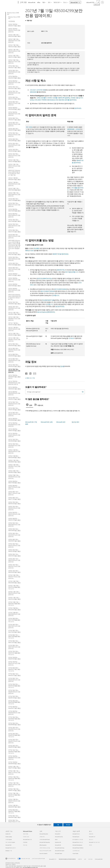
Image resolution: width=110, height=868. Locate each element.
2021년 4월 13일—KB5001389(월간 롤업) (14, 409)
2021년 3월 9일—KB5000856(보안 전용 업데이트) (14, 425)
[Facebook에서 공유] (26, 373)
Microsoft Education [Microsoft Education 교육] (44, 834)
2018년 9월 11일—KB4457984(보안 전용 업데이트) (14, 822)
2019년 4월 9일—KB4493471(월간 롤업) (14, 707)
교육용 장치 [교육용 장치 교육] (42, 837)
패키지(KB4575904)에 (48, 291)
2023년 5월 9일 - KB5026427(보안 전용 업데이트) (14, 114)
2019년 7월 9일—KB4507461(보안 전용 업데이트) (14, 663)
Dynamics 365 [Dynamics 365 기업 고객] (58, 842)
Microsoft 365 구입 (75, 2)
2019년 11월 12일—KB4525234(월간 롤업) (14, 598)
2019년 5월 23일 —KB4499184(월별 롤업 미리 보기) (14, 686)
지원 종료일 (12, 21)
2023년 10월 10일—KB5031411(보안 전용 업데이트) (14, 62)
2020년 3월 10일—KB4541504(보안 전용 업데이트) (14, 545)
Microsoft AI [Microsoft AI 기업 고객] (58, 834)
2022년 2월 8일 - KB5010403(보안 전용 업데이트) (14, 290)
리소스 (65, 2)
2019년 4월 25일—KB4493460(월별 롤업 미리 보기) (14, 702)
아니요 (68, 825)
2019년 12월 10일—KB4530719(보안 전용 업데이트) (14, 577)
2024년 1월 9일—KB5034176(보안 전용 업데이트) (14, 30)
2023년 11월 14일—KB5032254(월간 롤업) (14, 46)
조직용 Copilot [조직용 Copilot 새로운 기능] (9, 839)
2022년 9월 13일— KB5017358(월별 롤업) (14, 200)
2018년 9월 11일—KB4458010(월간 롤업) (14, 817)
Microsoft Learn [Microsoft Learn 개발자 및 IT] (76, 837)
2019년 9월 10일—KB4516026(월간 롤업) (14, 631)
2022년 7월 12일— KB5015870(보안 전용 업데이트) (14, 226)
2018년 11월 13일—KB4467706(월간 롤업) (14, 790)
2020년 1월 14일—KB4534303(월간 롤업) (14, 571)
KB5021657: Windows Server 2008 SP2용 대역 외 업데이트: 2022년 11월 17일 (14, 173)
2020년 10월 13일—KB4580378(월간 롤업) (14, 472)
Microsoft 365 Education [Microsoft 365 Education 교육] (45, 842)
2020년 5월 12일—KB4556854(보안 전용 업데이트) (14, 525)
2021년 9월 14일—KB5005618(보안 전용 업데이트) (14, 350)
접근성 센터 (75, 422)
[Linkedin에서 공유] (30, 373)
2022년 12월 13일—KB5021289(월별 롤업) (14, 161)
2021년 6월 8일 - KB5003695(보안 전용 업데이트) (14, 393)
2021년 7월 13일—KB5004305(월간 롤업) (14, 366)
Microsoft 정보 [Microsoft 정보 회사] (92, 837)
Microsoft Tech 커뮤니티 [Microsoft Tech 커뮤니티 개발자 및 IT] (78, 842)
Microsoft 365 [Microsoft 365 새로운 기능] (8, 845)
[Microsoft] (11, 2)
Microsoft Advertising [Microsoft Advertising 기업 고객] (60, 848)
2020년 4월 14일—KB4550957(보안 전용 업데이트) (14, 535)
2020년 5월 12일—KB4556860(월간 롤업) (14, 530)
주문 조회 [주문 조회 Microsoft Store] (25, 845)
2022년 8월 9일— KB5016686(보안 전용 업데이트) (14, 215)
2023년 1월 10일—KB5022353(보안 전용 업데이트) (14, 155)
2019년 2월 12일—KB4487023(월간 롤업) (14, 746)
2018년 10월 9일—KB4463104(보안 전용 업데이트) (14, 801)
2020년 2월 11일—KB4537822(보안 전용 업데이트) (14, 560)
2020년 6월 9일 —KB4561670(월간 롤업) (14, 519)
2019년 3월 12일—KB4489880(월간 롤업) (14, 724)
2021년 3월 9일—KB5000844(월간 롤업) (14, 419)
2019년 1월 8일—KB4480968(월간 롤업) (14, 763)
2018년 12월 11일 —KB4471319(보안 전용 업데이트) (14, 772)
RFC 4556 (29, 127)
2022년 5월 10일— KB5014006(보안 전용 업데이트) (14, 259)
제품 (44, 2)
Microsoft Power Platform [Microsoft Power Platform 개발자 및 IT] (78, 848)
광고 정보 (90, 859)
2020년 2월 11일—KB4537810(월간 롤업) (14, 555)
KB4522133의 (30, 250)
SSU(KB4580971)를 (48, 300)
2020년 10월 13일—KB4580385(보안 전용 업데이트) (14, 477)
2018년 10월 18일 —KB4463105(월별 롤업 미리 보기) (14, 795)
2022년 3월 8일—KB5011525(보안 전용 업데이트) (14, 280)
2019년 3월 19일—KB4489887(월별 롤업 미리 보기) (14, 719)
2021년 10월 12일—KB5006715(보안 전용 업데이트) (14, 339)
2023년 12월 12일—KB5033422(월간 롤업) (14, 35)
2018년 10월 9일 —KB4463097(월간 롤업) (14, 806)
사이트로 (71, 338)
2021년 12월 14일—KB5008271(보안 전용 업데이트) (14, 319)
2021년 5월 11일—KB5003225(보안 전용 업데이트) (14, 404)
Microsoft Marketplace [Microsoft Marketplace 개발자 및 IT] (77, 845)
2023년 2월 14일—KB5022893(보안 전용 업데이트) (14, 145)
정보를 (62, 366)
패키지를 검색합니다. (72, 272)
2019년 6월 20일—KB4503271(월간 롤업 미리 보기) (14, 669)
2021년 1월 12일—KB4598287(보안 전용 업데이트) (14, 445)
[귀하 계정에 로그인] (102, 2)
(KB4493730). (61, 270)
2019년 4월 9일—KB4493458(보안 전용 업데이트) (14, 713)
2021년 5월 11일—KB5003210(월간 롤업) (14, 398)
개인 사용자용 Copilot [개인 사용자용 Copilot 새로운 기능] (10, 842)
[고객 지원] (23, 2)
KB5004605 (34, 92)
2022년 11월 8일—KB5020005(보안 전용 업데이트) (14, 184)
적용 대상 (29, 20)
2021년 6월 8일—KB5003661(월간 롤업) (14, 388)
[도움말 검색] (98, 2)
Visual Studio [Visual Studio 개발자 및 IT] (75, 853)
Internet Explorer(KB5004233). (46, 312)
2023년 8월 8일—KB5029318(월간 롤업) (14, 77)
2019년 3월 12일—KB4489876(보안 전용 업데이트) (14, 729)
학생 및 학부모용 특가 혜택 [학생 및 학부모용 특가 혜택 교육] (45, 851)
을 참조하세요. (60, 306)
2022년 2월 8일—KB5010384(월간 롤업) (14, 285)
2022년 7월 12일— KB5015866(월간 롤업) (14, 220)
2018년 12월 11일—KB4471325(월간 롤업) (14, 767)
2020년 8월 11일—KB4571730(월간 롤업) (14, 498)
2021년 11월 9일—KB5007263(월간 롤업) (14, 324)
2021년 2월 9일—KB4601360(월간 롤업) (14, 430)
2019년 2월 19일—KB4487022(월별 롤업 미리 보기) (14, 735)
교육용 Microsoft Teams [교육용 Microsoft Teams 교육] (45, 839)
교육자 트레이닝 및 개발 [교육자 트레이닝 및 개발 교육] (45, 848)
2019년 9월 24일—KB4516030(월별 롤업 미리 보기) (14, 620)
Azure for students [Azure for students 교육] (43, 853)
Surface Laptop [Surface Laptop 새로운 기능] (9, 837)
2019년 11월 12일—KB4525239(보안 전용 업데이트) (14, 593)
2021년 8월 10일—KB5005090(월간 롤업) (14, 355)
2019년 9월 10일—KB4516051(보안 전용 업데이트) (14, 626)
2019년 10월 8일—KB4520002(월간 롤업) (14, 609)
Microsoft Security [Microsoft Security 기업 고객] (59, 837)
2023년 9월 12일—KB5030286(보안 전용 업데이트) (14, 72)
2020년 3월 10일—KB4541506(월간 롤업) (14, 551)
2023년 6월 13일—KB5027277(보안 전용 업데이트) (14, 103)
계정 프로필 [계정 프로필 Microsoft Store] (26, 834)
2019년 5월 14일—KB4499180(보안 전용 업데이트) (14, 692)
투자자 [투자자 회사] (90, 845)
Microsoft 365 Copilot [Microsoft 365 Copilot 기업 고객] (60, 851)
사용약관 (80, 859)
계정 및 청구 (57, 2)
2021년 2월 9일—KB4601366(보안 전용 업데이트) (14, 435)
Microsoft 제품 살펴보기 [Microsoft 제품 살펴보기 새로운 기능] (11, 848)
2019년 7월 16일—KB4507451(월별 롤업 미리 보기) (14, 653)
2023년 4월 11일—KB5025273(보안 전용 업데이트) (14, 124)
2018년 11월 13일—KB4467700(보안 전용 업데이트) (14, 785)
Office (39, 2)
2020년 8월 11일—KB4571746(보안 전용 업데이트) (14, 493)
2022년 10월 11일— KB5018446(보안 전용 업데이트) (14, 194)
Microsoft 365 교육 (47, 422)
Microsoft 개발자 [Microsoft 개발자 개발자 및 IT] (76, 834)
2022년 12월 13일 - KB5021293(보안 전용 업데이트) (14, 166)
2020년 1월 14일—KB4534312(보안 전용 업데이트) (14, 566)
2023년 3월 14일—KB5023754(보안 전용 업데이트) (14, 135)
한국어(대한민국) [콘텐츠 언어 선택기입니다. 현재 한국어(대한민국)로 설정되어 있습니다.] (12, 858)
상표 (85, 859)
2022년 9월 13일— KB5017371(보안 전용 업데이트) (14, 205)
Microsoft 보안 (61, 422)
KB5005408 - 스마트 (73, 129)
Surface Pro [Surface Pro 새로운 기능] (8, 834)
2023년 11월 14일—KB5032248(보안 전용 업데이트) (14, 51)
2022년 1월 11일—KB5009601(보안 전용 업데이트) (14, 308)
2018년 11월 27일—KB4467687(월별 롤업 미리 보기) (14, 778)
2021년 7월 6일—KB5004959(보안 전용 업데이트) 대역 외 (14, 383)
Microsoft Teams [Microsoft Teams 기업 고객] (59, 853)
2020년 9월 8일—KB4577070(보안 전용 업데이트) (14, 487)
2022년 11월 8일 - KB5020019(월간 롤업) (14, 179)
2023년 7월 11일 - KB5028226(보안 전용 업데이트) (14, 93)
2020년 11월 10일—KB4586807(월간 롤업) (14, 461)
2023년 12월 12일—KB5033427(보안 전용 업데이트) (14, 41)
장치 (49, 2)
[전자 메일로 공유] (34, 373)
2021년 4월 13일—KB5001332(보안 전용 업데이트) (14, 414)
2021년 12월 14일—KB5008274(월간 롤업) (14, 313)
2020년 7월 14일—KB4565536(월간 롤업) (14, 503)
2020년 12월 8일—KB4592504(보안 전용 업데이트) (14, 451)
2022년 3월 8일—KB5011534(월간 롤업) (14, 275)
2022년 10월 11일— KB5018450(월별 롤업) (14, 189)
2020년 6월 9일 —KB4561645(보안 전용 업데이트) (14, 514)
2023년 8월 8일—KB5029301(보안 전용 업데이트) (14, 82)
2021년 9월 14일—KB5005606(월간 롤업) (14, 345)
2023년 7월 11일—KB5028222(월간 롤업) (14, 88)
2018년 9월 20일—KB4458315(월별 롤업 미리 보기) (14, 811)
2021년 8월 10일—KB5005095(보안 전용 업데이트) (14, 360)
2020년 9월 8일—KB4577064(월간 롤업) (14, 482)
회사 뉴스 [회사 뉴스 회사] (91, 839)
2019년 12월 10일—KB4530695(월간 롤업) (14, 582)
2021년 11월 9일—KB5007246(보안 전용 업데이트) (14, 329)
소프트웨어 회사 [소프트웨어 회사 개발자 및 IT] (76, 851)
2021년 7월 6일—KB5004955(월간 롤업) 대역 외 (14, 377)
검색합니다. (56, 295)
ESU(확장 (37, 248)
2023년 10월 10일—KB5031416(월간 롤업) (14, 56)
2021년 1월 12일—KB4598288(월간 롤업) (14, 440)
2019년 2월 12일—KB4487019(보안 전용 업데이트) (14, 741)
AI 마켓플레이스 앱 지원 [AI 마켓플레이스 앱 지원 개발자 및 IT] (78, 839)
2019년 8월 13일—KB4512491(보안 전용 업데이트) (14, 647)
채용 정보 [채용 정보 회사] (91, 834)
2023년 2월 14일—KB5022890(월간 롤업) (14, 140)
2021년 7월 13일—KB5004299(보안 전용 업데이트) (14, 371)
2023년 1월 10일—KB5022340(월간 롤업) (14, 150)
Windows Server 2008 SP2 (13, 14)
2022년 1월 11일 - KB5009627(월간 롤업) (14, 303)
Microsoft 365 (32, 2)
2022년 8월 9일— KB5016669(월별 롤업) (14, 210)
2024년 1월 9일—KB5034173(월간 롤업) (14, 25)
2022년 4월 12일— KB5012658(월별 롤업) (14, 264)
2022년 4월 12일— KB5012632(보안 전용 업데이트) (14, 269)
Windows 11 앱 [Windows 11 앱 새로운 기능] (9, 851)
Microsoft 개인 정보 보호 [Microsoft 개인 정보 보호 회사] (94, 842)
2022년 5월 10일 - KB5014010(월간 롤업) (14, 254)
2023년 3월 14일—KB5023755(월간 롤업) (14, 129)
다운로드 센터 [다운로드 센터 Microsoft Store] (26, 837)
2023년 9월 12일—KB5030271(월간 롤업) (14, 67)
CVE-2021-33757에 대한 (38, 90)
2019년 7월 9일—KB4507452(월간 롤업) (14, 658)
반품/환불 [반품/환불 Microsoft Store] (25, 842)
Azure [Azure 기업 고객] (56, 839)
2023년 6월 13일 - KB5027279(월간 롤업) (14, 98)
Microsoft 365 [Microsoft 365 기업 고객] (58, 845)
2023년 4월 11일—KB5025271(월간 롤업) (14, 119)
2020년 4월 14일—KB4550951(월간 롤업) (14, 540)
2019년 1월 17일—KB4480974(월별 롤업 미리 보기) (14, 752)
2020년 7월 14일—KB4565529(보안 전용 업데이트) (14, 508)
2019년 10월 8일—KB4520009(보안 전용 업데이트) (14, 614)
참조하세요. (78, 108)
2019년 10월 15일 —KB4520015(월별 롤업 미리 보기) (14, 604)
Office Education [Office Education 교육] (43, 845)
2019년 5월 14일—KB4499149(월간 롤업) (14, 697)
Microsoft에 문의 (53, 859)
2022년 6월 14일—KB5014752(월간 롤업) (14, 231)
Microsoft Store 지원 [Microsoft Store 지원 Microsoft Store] (27, 839)
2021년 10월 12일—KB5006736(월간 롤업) (14, 334)
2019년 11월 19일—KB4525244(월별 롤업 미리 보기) (14, 587)
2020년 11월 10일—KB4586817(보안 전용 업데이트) (14, 466)
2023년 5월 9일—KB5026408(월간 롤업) (14, 108)
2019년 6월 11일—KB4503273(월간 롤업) (14, 675)
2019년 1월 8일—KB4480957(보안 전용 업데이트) (14, 758)
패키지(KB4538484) (60, 289)
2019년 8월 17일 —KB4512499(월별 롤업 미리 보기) (14, 637)
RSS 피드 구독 (31, 378)
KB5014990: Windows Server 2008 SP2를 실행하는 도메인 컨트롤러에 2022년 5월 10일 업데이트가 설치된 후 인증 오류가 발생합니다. (14, 245)
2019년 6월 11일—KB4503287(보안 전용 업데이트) (14, 680)
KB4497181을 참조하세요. (61, 254)
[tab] (30, 405)
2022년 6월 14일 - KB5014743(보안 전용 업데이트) (14, 236)
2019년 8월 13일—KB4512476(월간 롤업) (14, 642)
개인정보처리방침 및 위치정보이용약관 (67, 859)
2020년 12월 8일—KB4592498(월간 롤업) (14, 457)
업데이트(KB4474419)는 (45, 278)
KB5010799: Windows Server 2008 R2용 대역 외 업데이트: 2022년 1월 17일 (14, 297)
